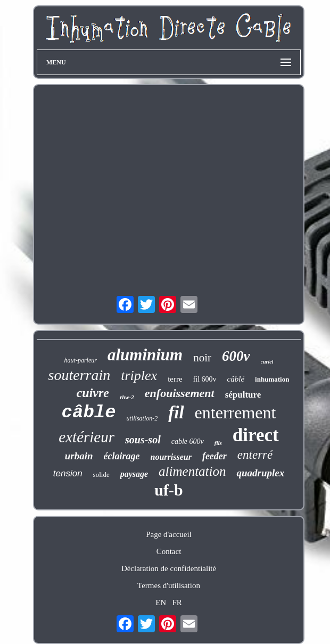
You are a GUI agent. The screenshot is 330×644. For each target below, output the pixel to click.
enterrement (236, 412)
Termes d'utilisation (169, 585)
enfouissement (180, 393)
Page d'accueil (169, 534)
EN (161, 602)
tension (68, 473)
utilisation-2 (142, 418)
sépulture (243, 395)
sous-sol (143, 440)
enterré (255, 455)
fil (176, 412)
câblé (236, 379)
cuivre (93, 393)
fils (218, 443)
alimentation (192, 471)
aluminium (145, 355)
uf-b (168, 490)
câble (89, 412)
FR (177, 602)
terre (175, 379)
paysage (134, 474)
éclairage (122, 456)
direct (256, 435)
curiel (267, 362)
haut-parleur (81, 360)
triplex (139, 375)
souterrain (80, 375)
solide (101, 474)
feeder (214, 456)
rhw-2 (127, 397)
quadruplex (260, 473)
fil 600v (205, 379)
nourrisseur (171, 457)
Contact (169, 551)
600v (236, 356)
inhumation (272, 379)
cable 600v (188, 441)
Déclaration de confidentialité (169, 568)
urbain (79, 456)
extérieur (86, 437)
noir (202, 358)
